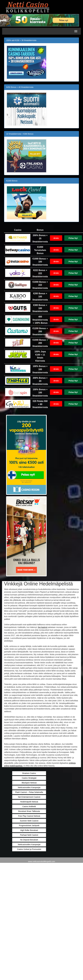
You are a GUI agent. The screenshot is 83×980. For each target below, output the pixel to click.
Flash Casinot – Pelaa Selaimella (29, 792)
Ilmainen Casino (29, 773)
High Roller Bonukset (29, 830)
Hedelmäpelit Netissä (29, 802)
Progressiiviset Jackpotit (29, 825)
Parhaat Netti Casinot (29, 835)
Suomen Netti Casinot (29, 821)
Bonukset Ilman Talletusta (29, 811)
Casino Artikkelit (29, 806)
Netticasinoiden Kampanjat (29, 787)
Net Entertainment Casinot (29, 797)
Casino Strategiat (29, 778)
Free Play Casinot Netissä (29, 816)
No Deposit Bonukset (29, 840)
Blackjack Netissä (29, 783)
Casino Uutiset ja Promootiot (29, 849)
